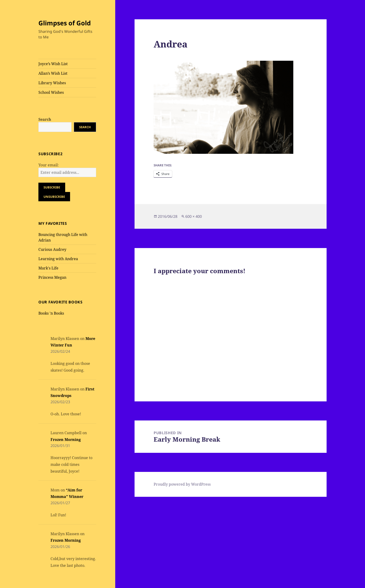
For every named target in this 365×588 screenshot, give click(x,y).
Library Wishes (52, 83)
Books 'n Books (51, 313)
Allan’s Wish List (53, 73)
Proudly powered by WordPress (182, 484)
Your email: (49, 165)
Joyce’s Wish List (53, 64)
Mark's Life (48, 268)
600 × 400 (194, 216)
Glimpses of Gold (65, 23)
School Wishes (51, 92)
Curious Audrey (52, 249)
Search (45, 119)
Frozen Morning (66, 440)
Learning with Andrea (58, 259)
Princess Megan (52, 277)
